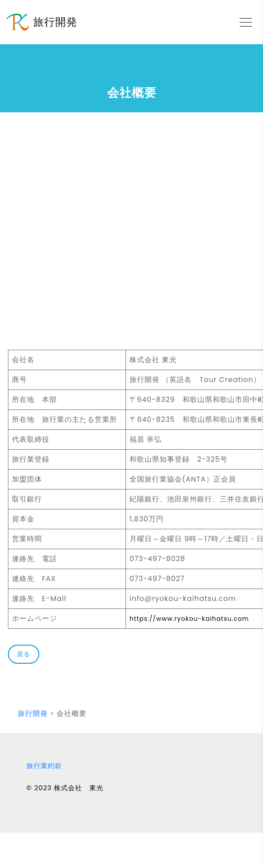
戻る (23, 654)
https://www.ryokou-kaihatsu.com (189, 619)
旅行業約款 (44, 766)
